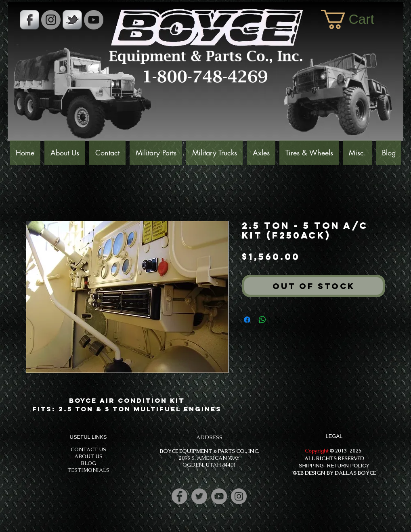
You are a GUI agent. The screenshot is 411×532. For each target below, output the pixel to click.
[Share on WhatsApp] (262, 320)
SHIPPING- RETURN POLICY (334, 466)
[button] (358, 19)
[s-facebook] (29, 20)
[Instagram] (239, 496)
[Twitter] (199, 496)
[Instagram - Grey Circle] (51, 20)
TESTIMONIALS (88, 470)
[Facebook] (179, 496)
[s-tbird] (72, 20)
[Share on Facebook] (247, 320)
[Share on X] (278, 320)
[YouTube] (94, 20)
